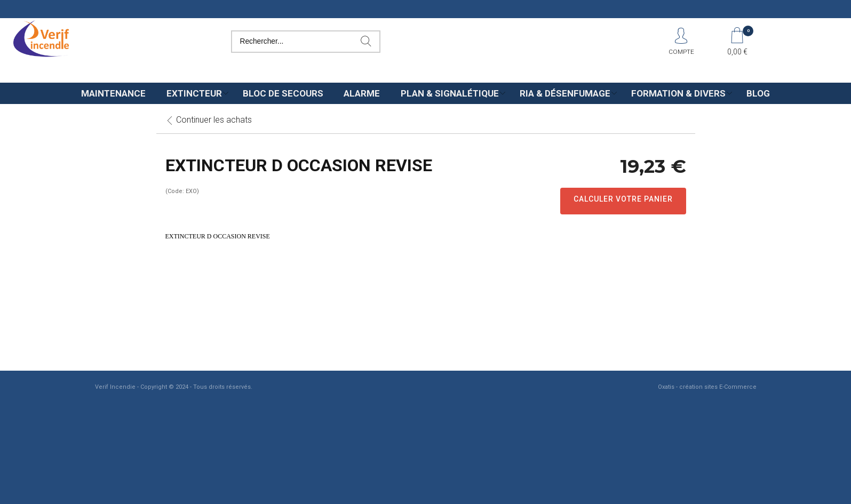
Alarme (362, 93)
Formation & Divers (678, 93)
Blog (758, 93)
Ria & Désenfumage (565, 93)
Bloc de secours (283, 93)
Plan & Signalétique (450, 93)
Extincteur (194, 93)
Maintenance (113, 93)
